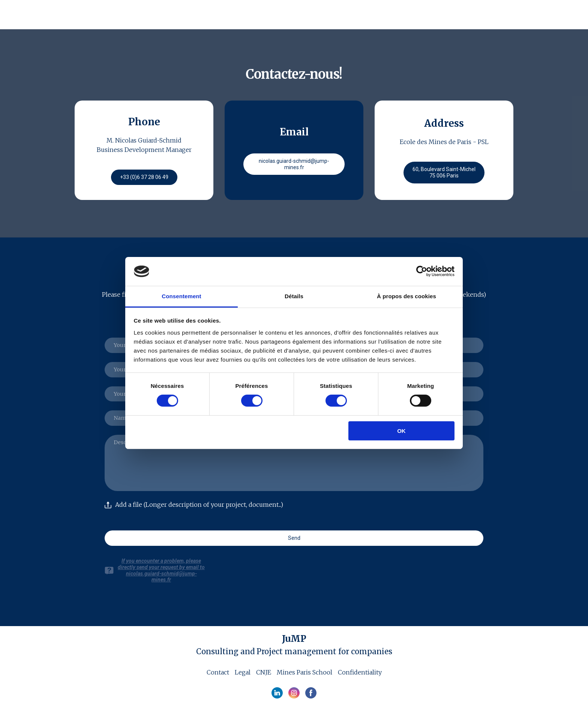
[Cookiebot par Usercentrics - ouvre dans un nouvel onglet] (422, 271)
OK (401, 431)
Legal (243, 672)
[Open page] (294, 639)
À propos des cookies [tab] (406, 296)
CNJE (264, 672)
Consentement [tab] (181, 296)
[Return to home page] (121, 16)
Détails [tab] (294, 296)
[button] (144, 177)
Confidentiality (360, 672)
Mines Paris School (304, 672)
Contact (218, 672)
